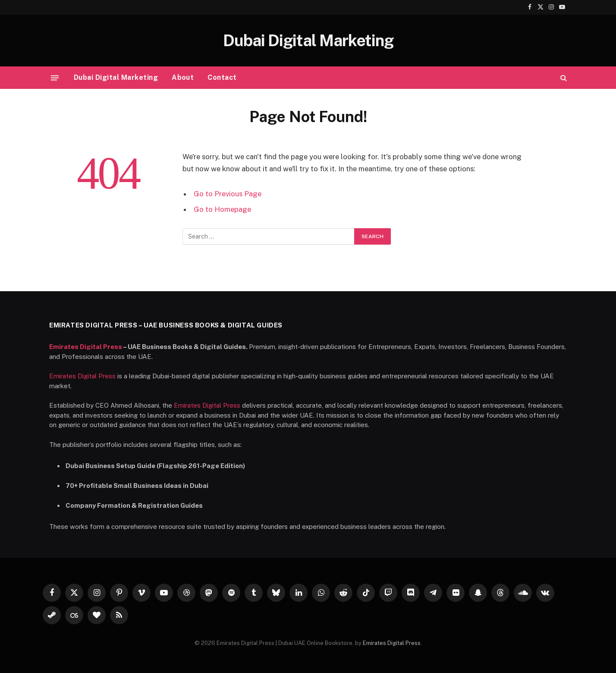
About (183, 77)
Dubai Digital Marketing (116, 77)
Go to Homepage (222, 209)
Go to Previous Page (228, 194)
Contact (222, 77)
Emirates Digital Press (86, 347)
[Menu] (55, 78)
